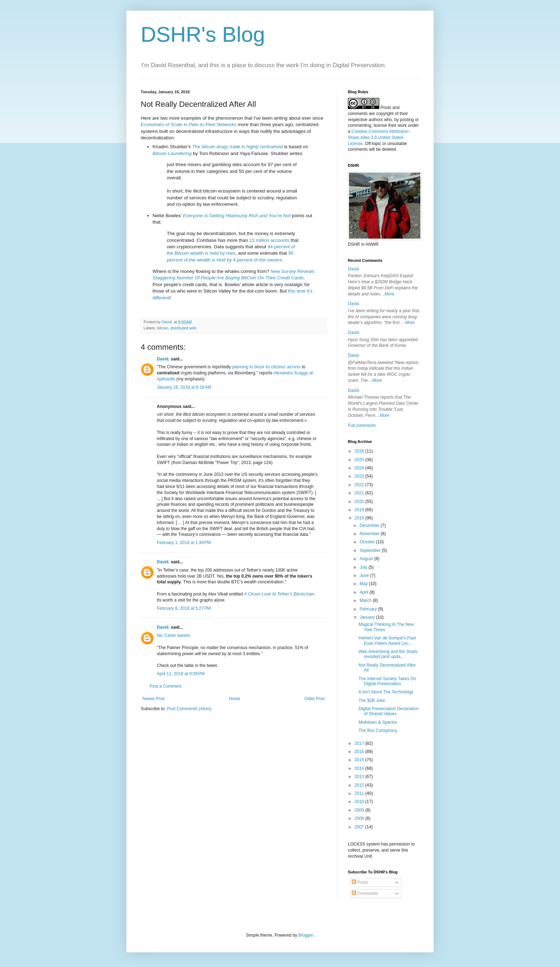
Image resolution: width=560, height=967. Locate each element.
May (364, 584)
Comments (365, 893)
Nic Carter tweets (173, 635)
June (365, 575)
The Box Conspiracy (378, 731)
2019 (360, 510)
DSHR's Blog (203, 34)
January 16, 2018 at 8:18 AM (184, 387)
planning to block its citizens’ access (266, 367)
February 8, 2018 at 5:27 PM (184, 608)
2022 (360, 485)
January (368, 617)
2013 (360, 777)
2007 (360, 827)
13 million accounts (269, 240)
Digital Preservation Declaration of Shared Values (389, 711)
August (367, 559)
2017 (360, 743)
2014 (360, 768)
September (371, 550)
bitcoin (163, 328)
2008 (360, 818)
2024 (360, 468)
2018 (360, 518)
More (389, 294)
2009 (360, 810)
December (370, 525)
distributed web (183, 328)
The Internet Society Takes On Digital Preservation (387, 681)
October (368, 542)
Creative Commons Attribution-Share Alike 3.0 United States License (379, 138)
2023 (360, 476)
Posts (360, 882)
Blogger (306, 935)
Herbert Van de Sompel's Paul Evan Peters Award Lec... (387, 640)
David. (163, 359)
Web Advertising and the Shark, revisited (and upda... (389, 654)
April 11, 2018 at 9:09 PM (181, 674)
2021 (360, 493)
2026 (360, 451)
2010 (360, 802)
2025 (360, 460)
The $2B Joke (372, 701)
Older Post (314, 699)
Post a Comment (166, 686)
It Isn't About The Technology (386, 692)
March (366, 600)
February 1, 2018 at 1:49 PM (184, 543)
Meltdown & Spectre (378, 722)
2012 (360, 785)
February (369, 609)
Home (235, 699)
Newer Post (154, 699)
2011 (360, 793)
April (364, 592)
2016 (360, 752)
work (402, 125)
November (370, 534)
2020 (360, 502)
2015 (360, 760)
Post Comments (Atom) (189, 709)
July (364, 567)
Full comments (362, 425)
